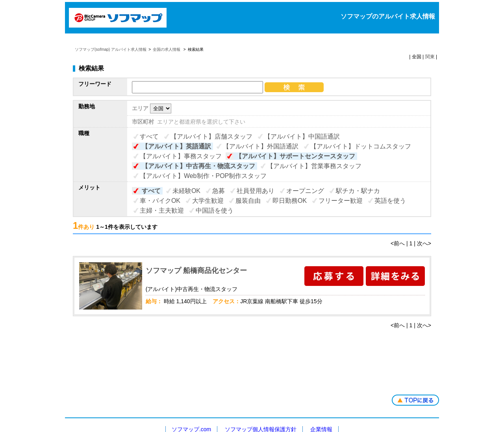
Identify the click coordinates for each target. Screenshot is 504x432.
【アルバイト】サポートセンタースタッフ (295, 156)
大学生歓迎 (208, 201)
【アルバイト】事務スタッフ (181, 156)
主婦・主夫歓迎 (162, 210)
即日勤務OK (290, 201)
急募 (219, 191)
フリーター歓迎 (341, 201)
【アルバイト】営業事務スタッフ (314, 166)
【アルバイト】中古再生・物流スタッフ (198, 166)
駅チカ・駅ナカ (358, 191)
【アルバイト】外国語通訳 (261, 146)
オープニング (305, 191)
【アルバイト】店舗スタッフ (211, 136)
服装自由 (248, 201)
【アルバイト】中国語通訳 (302, 136)
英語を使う (390, 201)
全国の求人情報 (167, 49)
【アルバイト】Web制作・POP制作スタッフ (203, 176)
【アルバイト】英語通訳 (176, 146)
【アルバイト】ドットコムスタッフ (361, 146)
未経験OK (186, 191)
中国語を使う (215, 210)
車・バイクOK (160, 201)
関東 (430, 57)
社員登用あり (256, 191)
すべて (149, 136)
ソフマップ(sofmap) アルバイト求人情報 (111, 49)
